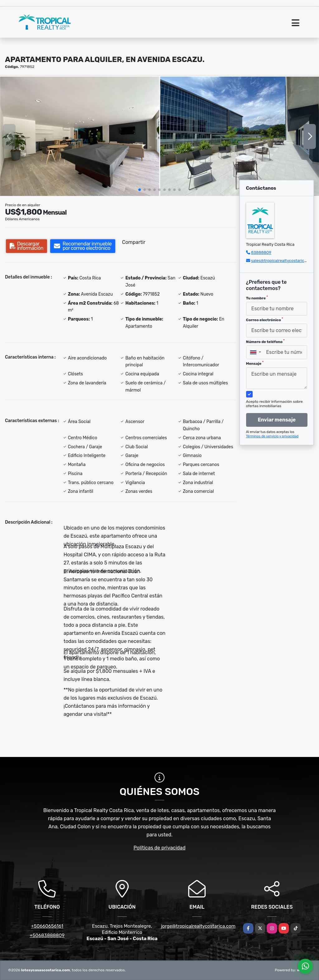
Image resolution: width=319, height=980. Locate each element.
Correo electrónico (265, 320)
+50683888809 (47, 935)
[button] (140, 190)
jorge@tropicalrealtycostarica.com (198, 926)
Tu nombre (257, 298)
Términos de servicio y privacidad (272, 436)
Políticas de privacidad (160, 848)
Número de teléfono (265, 341)
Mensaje (255, 363)
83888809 (261, 252)
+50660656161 (47, 926)
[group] (80, 136)
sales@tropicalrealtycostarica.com (283, 261)
